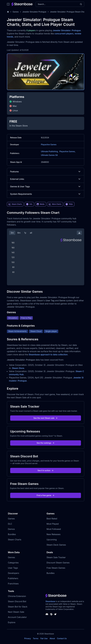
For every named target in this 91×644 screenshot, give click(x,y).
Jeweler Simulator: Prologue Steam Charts (68, 12)
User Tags (13, 568)
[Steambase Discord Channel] (47, 614)
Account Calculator (17, 617)
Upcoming (52, 540)
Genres (11, 557)
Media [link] (41, 204)
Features (46, 172)
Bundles (12, 534)
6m (19, 233)
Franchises (13, 584)
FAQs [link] (69, 204)
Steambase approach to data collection (48, 355)
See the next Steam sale (45, 418)
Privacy (28, 638)
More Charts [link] (55, 204)
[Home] (8, 12)
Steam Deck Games (56, 545)
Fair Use (44, 638)
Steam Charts (15, 540)
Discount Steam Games (58, 563)
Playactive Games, (67, 151)
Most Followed (54, 529)
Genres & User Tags (46, 186)
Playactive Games (49, 144)
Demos (11, 529)
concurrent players (64, 34)
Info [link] (29, 204)
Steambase (50, 601)
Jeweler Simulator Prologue (34, 12)
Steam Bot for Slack (18, 607)
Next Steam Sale (16, 612)
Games (16, 12)
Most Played (53, 524)
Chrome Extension (17, 596)
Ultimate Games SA (49, 155)
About (52, 638)
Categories (13, 563)
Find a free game (45, 495)
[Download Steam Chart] (79, 233)
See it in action (45, 470)
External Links (46, 179)
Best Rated (52, 519)
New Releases (54, 534)
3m (12, 233)
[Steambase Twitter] (55, 614)
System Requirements (46, 194)
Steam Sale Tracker (56, 557)
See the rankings (45, 443)
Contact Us (62, 638)
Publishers (13, 578)
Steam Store (18, 368)
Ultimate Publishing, (50, 151)
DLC (10, 524)
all (31, 233)
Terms (36, 638)
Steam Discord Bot (17, 601)
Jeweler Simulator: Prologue (67, 30)
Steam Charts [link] (15, 204)
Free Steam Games (56, 568)
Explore (12, 622)
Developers (14, 573)
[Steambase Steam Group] (51, 614)
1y (25, 233)
